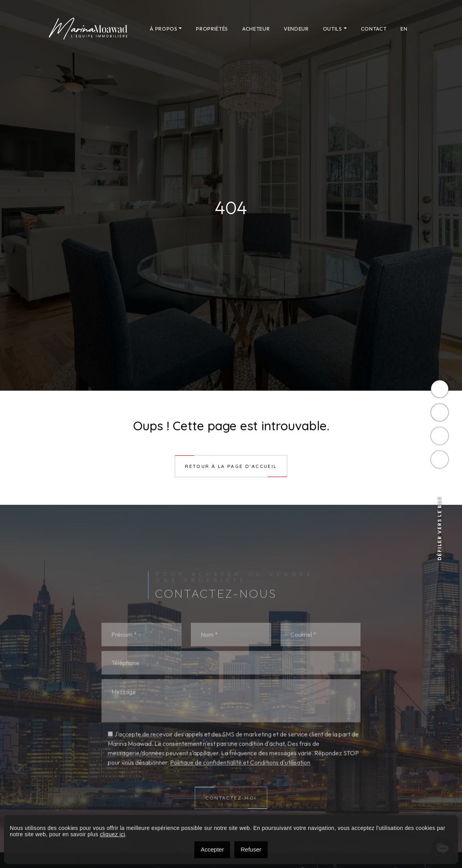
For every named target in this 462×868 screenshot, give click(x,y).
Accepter (212, 849)
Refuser (251, 849)
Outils (332, 29)
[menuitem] (404, 29)
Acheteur (256, 29)
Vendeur (296, 29)
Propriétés (212, 29)
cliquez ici (113, 834)
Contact (374, 29)
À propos (163, 29)
